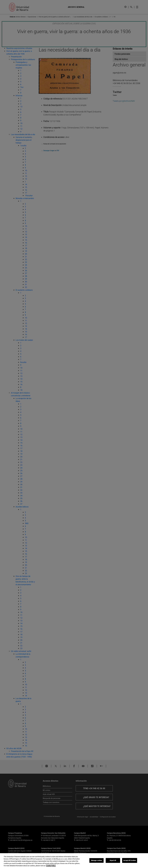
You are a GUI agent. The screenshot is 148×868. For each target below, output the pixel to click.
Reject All (113, 860)
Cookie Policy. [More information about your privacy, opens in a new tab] (51, 866)
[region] (74, 861)
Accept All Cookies (130, 860)
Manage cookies (97, 860)
